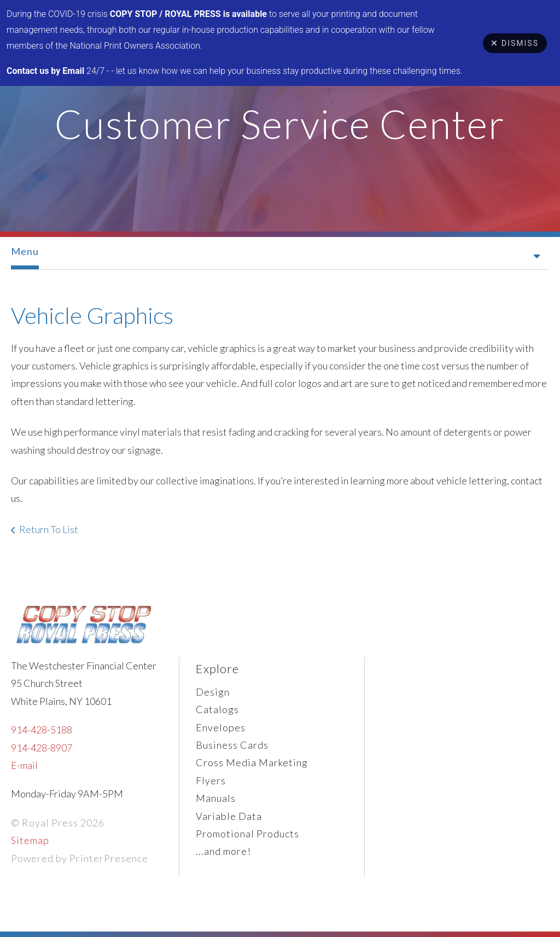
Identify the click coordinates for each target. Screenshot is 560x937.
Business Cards (232, 745)
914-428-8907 (42, 748)
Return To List (49, 529)
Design (213, 692)
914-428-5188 (42, 730)
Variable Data (229, 816)
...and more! (223, 851)
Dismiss (515, 43)
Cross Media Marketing (252, 762)
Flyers (211, 780)
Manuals (216, 798)
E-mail (24, 765)
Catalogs (217, 709)
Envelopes (221, 727)
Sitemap (30, 840)
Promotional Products (247, 834)
